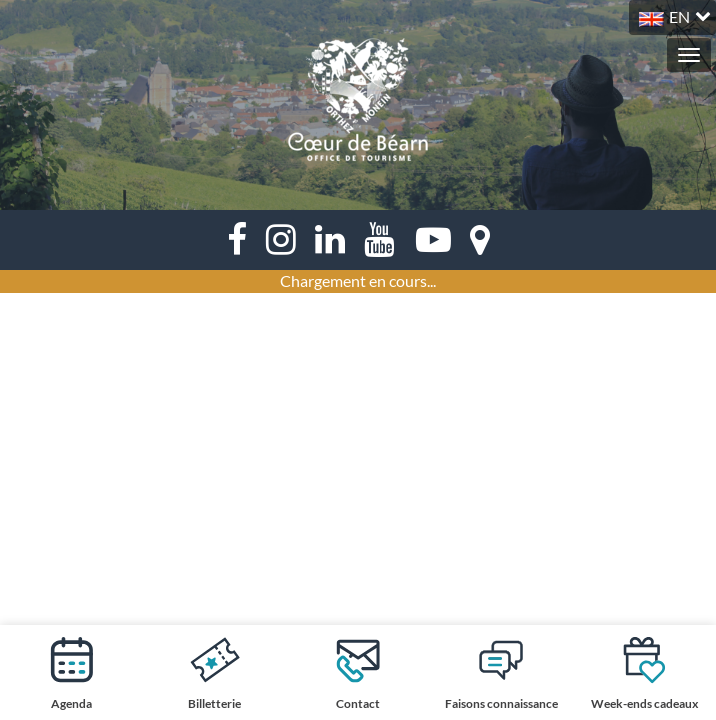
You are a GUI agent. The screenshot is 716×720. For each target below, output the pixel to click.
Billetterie (214, 673)
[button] (672, 14)
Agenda (72, 673)
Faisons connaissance (501, 673)
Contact (358, 673)
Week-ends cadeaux (644, 673)
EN (679, 16)
